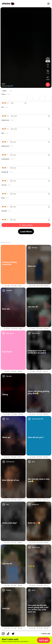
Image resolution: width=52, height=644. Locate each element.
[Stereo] (8, 4)
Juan (4, 84)
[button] (44, 640)
